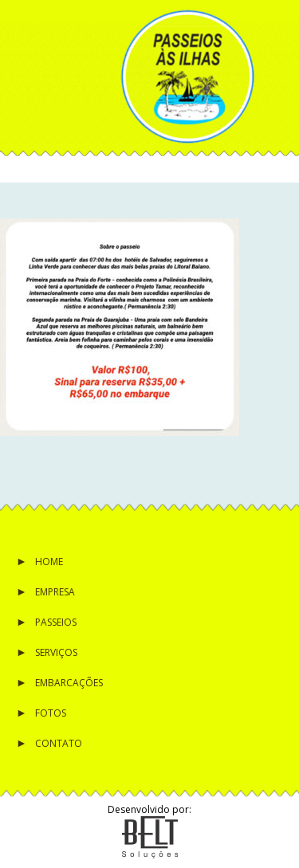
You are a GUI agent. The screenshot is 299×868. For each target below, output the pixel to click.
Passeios (56, 622)
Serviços (56, 652)
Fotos (51, 713)
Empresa (55, 592)
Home (49, 562)
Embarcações (69, 683)
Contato (59, 743)
